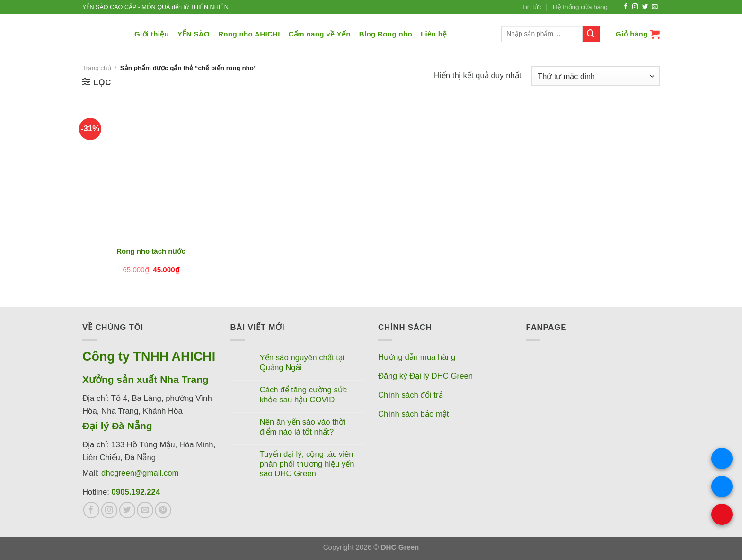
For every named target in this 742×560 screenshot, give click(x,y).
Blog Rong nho (386, 34)
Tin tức (532, 7)
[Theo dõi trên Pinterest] (163, 510)
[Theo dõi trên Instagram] (635, 7)
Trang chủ (97, 68)
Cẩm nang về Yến (320, 34)
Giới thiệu (152, 34)
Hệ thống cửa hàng (580, 7)
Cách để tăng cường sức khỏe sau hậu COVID (304, 395)
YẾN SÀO (194, 34)
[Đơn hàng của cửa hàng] (596, 76)
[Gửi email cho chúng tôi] (655, 7)
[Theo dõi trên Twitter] (645, 7)
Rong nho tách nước (151, 251)
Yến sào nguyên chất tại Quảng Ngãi (302, 362)
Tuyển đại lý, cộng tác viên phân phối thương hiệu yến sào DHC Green (307, 464)
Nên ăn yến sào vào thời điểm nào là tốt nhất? (303, 427)
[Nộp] (591, 34)
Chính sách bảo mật (414, 414)
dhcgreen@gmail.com (140, 473)
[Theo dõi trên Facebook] (626, 7)
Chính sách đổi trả (411, 395)
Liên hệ (434, 34)
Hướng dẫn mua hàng (417, 357)
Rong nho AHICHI (249, 34)
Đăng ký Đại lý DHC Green (425, 376)
